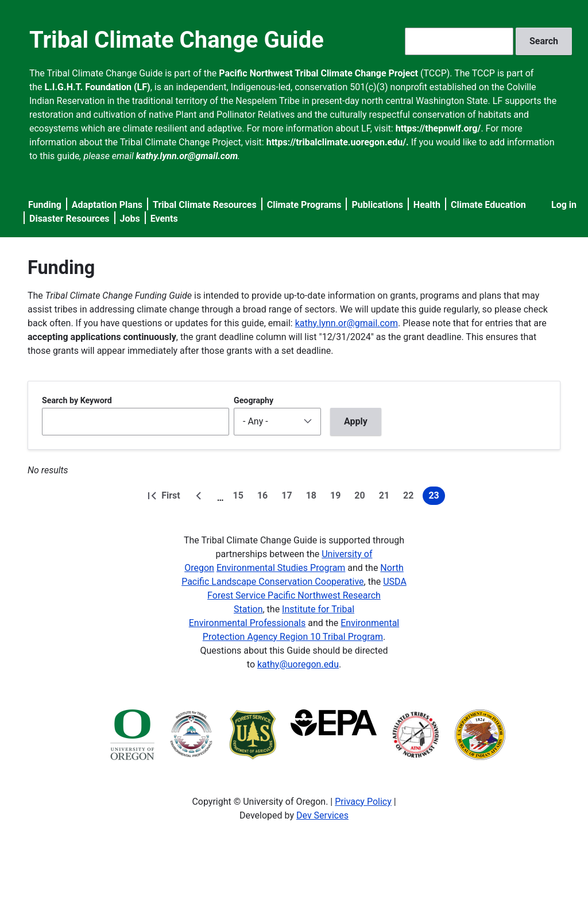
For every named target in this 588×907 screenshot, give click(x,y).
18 (314, 497)
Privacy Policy (363, 802)
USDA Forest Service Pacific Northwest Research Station (307, 595)
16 (265, 497)
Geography (254, 400)
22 (411, 497)
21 (386, 497)
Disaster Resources (69, 219)
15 (241, 497)
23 (436, 497)
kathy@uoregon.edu (298, 664)
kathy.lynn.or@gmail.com (347, 323)
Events (164, 219)
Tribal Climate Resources (205, 205)
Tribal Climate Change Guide (177, 40)
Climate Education (488, 205)
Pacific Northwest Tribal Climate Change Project (318, 73)
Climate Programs (304, 205)
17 (289, 497)
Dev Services (322, 815)
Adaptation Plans (107, 205)
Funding (45, 205)
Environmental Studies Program (281, 568)
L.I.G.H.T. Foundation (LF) (98, 87)
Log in (564, 205)
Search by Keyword (77, 400)
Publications (377, 205)
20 (362, 497)
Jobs (130, 219)
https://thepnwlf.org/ (438, 128)
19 (338, 497)
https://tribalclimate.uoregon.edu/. (338, 142)
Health (427, 205)
